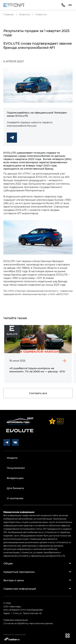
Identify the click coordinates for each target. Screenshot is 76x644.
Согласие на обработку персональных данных (28, 623)
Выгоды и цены (14, 580)
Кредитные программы (19, 572)
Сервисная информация (20, 589)
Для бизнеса (15, 488)
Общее (8, 563)
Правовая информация (16, 620)
